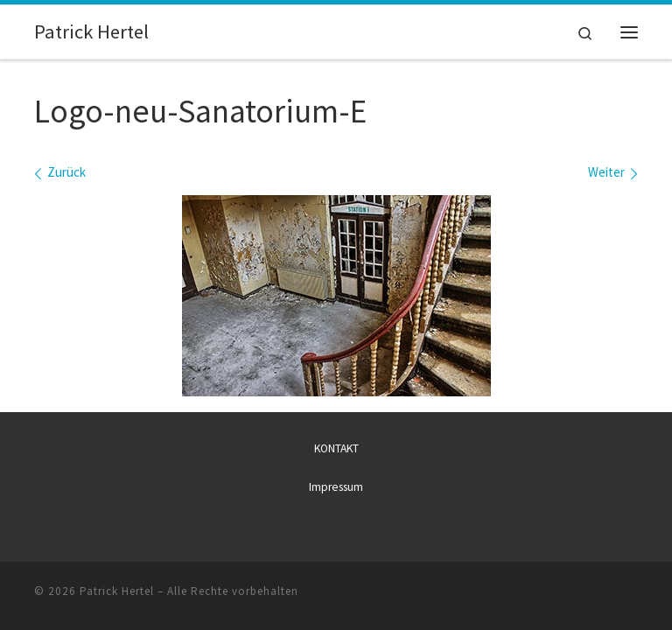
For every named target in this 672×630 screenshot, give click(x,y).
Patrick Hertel (117, 591)
